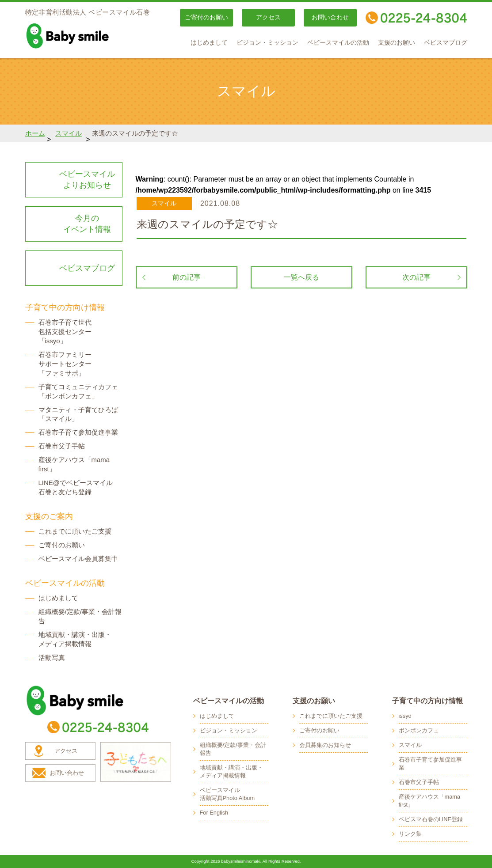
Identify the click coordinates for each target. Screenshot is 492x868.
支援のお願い (397, 43)
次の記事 (416, 277)
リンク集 (410, 834)
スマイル (69, 133)
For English (214, 813)
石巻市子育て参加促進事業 (78, 432)
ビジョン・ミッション (267, 43)
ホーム (35, 133)
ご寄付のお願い (206, 17)
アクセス (268, 17)
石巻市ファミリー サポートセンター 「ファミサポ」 (65, 364)
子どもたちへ (136, 762)
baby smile (87, 36)
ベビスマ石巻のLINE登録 (431, 819)
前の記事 (187, 277)
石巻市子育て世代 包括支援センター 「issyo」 (65, 332)
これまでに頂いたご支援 (75, 531)
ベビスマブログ (446, 43)
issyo (405, 716)
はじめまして (209, 43)
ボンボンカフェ (419, 730)
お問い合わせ (330, 17)
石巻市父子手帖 (62, 446)
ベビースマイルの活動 (338, 43)
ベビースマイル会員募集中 (78, 559)
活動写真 (52, 658)
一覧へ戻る (301, 277)
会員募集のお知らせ (325, 745)
